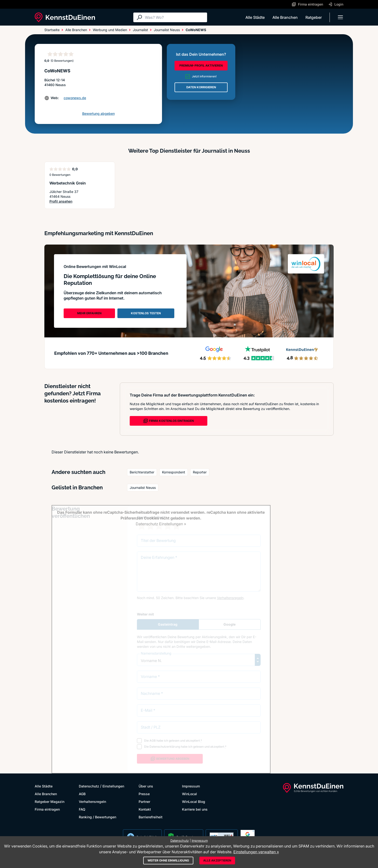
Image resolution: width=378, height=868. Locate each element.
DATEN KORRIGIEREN (201, 87)
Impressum (191, 786)
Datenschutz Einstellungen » (161, 524)
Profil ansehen (66, 202)
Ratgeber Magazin (50, 802)
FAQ (82, 809)
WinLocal (189, 794)
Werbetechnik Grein (68, 183)
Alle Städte (255, 17)
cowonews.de (75, 98)
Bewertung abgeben (98, 113)
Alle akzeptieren (217, 860)
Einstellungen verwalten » (256, 852)
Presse (144, 794)
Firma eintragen (47, 809)
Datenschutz (89, 786)
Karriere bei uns (195, 809)
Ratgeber (314, 17)
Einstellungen (113, 786)
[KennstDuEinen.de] (65, 17)
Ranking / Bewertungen (98, 817)
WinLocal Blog (194, 802)
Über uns (146, 786)
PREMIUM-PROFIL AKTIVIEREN (201, 65)
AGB (82, 794)
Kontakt (145, 809)
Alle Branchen (285, 17)
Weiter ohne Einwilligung (168, 860)
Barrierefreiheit (151, 817)
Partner (144, 802)
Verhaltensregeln (92, 802)
